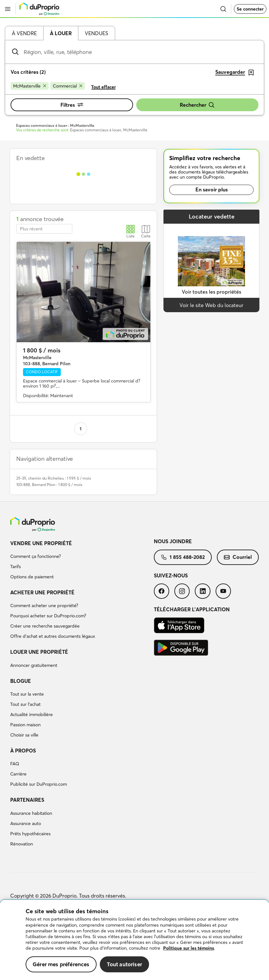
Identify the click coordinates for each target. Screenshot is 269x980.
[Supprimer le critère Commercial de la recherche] (67, 86)
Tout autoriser (124, 964)
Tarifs (16, 567)
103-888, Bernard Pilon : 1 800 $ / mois (49, 485)
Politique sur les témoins (189, 948)
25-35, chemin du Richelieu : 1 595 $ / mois (54, 478)
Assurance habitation (31, 813)
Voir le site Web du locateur (211, 305)
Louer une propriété (39, 652)
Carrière (18, 774)
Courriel (238, 557)
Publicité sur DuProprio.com (39, 784)
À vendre (24, 33)
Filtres (72, 105)
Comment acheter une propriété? (44, 606)
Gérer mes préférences (61, 964)
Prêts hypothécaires (30, 834)
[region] (134, 940)
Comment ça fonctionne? (36, 556)
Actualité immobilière (32, 714)
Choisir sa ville (24, 735)
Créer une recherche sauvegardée (45, 626)
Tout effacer (103, 87)
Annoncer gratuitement (34, 665)
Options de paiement (32, 577)
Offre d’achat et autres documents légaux (53, 636)
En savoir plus (212, 189)
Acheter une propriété (42, 592)
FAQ (15, 764)
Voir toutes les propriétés (211, 292)
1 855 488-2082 (183, 557)
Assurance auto (26, 823)
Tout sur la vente (27, 694)
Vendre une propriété (41, 543)
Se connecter (250, 9)
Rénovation (22, 844)
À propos (23, 751)
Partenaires (27, 800)
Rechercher (197, 105)
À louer (61, 33)
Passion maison (25, 725)
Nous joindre (173, 541)
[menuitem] (82, 561)
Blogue (21, 681)
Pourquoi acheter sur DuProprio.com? (48, 616)
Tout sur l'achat (25, 704)
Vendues (96, 33)
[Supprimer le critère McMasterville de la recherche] (30, 86)
